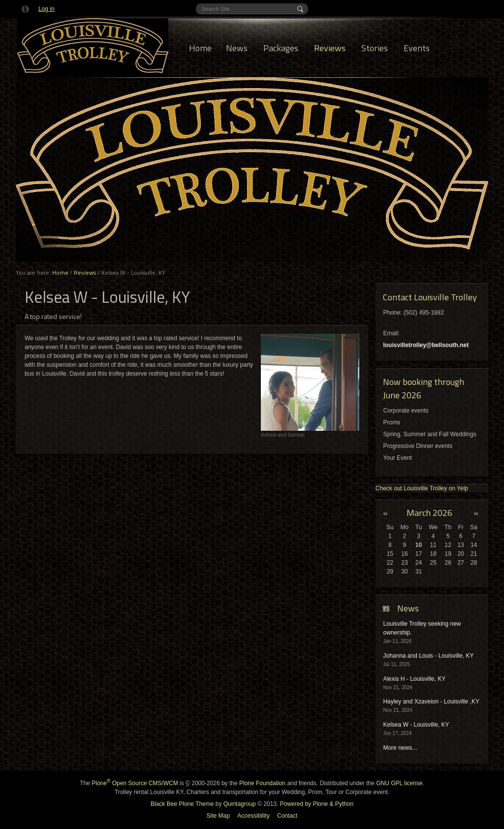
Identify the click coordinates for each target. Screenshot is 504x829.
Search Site (202, 4)
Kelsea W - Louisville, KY (416, 725)
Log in (47, 9)
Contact (287, 816)
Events (417, 48)
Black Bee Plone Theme (182, 804)
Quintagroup (240, 804)
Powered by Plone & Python (317, 804)
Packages (281, 48)
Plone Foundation (262, 783)
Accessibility (253, 816)
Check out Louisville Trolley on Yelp (422, 488)
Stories (375, 48)
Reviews (330, 48)
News (237, 48)
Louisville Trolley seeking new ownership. (422, 628)
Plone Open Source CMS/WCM (135, 783)
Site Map (218, 816)
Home (200, 48)
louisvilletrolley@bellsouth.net (426, 345)
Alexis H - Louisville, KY (414, 679)
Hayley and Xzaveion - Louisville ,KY (431, 701)
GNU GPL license (399, 783)
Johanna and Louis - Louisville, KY (428, 656)
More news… (400, 748)
